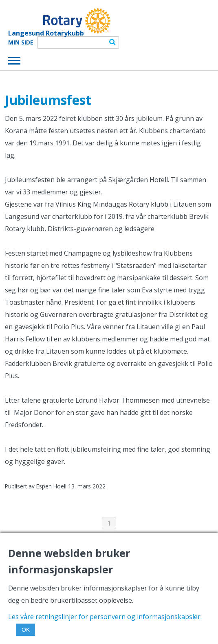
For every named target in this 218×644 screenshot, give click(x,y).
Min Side (21, 42)
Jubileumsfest (48, 100)
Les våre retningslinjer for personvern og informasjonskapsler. (105, 617)
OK (26, 630)
